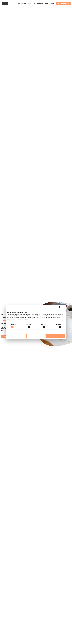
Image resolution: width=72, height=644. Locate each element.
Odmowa (16, 336)
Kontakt (52, 3)
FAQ (34, 3)
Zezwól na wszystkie (56, 336)
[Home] (5, 6)
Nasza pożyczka (22, 3)
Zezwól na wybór (36, 336)
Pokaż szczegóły (59, 332)
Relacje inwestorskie (43, 3)
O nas (30, 3)
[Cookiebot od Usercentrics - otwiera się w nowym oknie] (59, 307)
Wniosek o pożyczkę (64, 3)
